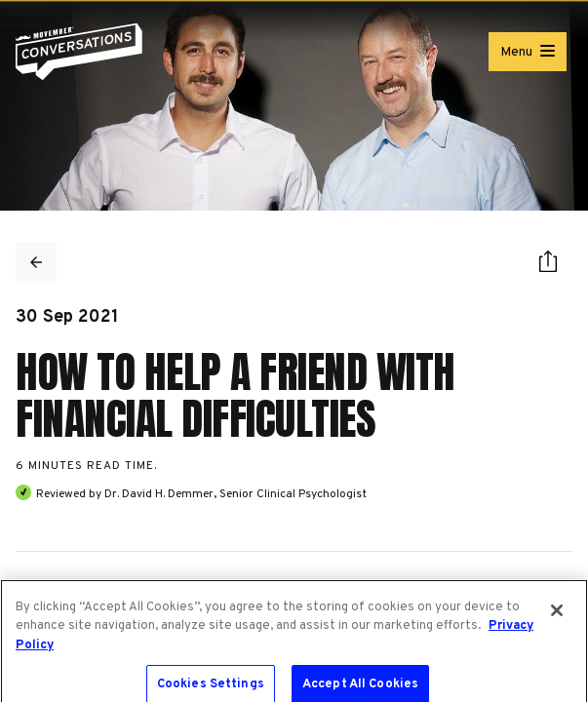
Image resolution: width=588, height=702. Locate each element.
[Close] (557, 616)
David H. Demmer (168, 494)
